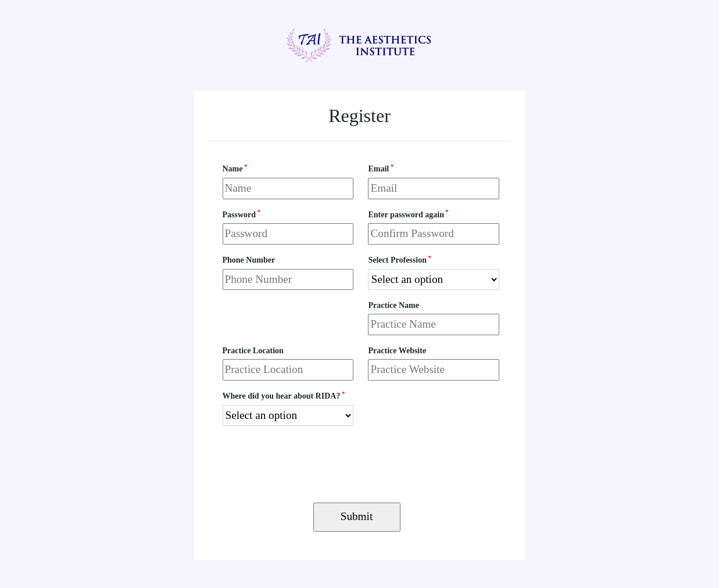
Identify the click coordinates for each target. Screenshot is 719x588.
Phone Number (249, 260)
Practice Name (393, 305)
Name (235, 168)
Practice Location (253, 351)
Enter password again (408, 214)
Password (242, 214)
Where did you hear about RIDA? (284, 395)
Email (381, 168)
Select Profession (399, 259)
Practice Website (397, 351)
